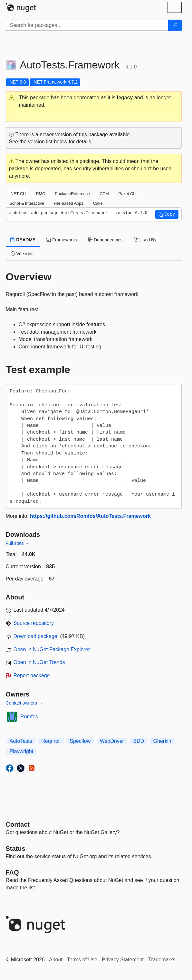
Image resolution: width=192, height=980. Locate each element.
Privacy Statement (123, 960)
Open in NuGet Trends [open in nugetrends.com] (39, 662)
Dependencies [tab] (105, 240)
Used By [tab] (145, 240)
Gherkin (162, 741)
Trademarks (162, 960)
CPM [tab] (104, 194)
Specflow (80, 741)
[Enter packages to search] (87, 25)
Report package (32, 675)
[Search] (175, 25)
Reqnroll (51, 741)
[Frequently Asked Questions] (12, 872)
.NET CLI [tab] (18, 194)
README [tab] (23, 240)
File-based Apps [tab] (69, 203)
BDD (139, 741)
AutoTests (21, 741)
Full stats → (18, 543)
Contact (18, 824)
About (56, 960)
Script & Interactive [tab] (27, 203)
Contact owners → (24, 703)
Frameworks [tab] (62, 240)
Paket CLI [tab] (128, 194)
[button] (94, 102)
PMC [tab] (41, 194)
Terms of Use (82, 960)
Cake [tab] (98, 203)
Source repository (34, 623)
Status (16, 849)
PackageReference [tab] (72, 194)
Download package (35, 636)
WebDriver (112, 741)
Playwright (22, 751)
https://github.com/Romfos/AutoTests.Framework (90, 516)
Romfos (29, 717)
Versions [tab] (22, 254)
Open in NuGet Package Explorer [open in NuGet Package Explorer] (52, 649)
